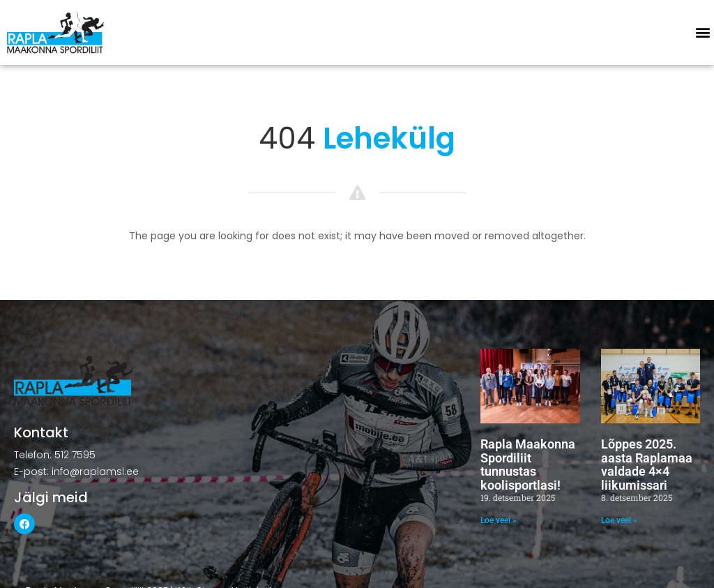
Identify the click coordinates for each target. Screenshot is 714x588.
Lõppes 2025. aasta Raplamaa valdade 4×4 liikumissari (647, 465)
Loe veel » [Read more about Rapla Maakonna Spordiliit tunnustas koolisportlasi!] (499, 520)
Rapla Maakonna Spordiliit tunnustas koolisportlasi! (528, 465)
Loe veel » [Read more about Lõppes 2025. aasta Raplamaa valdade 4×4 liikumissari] (619, 520)
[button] (702, 32)
